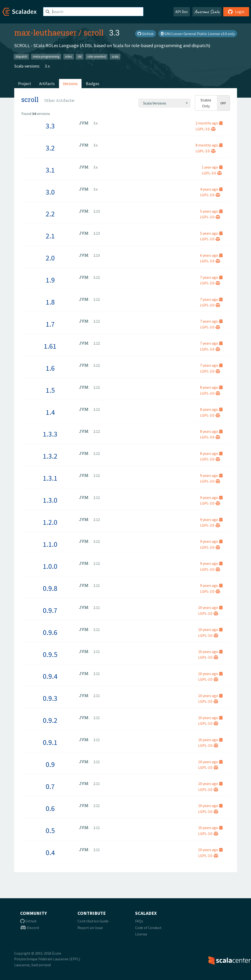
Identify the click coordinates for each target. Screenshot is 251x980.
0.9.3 (50, 698)
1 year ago (212, 167)
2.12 (97, 277)
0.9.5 (50, 654)
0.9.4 (50, 676)
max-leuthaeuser (45, 32)
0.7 (50, 786)
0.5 (50, 830)
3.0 (50, 192)
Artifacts (47, 84)
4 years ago (211, 189)
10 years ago (210, 607)
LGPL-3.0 (206, 129)
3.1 (50, 170)
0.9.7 (50, 610)
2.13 (97, 211)
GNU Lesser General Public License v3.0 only (198, 34)
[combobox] (164, 103)
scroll (94, 32)
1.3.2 (50, 456)
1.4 (50, 412)
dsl (80, 57)
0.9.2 (50, 720)
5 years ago (211, 211)
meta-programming (46, 57)
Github (28, 921)
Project (25, 84)
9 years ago (211, 475)
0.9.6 (50, 632)
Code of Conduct (148, 928)
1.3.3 (50, 434)
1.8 (50, 302)
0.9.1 (50, 742)
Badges (93, 84)
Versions (70, 84)
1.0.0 (50, 566)
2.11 (97, 585)
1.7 (50, 324)
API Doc (182, 12)
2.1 (50, 236)
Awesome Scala (207, 12)
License (141, 934)
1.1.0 (50, 544)
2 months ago (209, 123)
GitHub (146, 34)
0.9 (50, 764)
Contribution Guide (93, 921)
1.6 (50, 368)
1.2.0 (50, 522)
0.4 (50, 852)
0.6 (50, 808)
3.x (47, 66)
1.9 (50, 280)
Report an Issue (90, 928)
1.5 (50, 390)
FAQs (139, 921)
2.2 (50, 214)
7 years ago (211, 277)
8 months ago (209, 145)
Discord (30, 928)
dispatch (21, 57)
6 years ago (211, 255)
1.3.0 (50, 500)
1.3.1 (50, 478)
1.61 (50, 346)
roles (68, 57)
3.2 (50, 148)
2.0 (50, 258)
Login (236, 12)
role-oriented (97, 57)
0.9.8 (50, 588)
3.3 (50, 126)
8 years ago (211, 387)
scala (115, 57)
